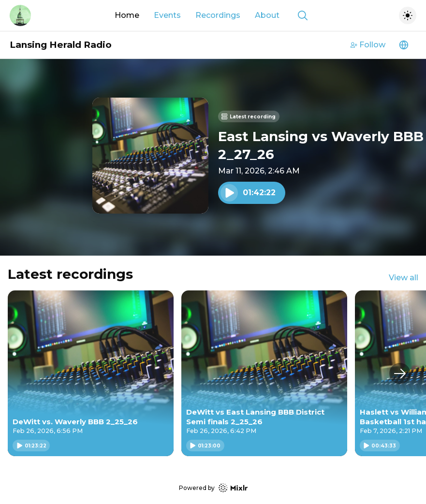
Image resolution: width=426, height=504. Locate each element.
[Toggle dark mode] (408, 15)
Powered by (213, 488)
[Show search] (303, 15)
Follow (368, 45)
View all (404, 278)
